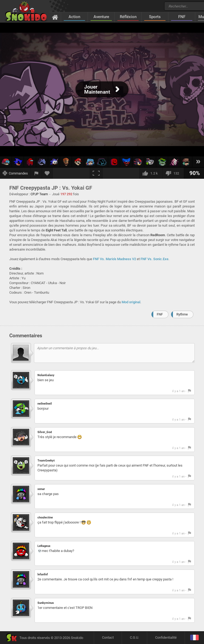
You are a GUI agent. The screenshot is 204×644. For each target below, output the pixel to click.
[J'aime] (151, 173)
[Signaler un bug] (36, 173)
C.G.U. (134, 637)
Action (74, 17)
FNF (182, 17)
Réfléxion (128, 17)
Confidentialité (166, 637)
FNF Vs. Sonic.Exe (154, 259)
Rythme (182, 314)
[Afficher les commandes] (15, 173)
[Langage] (194, 638)
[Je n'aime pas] (173, 173)
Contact (108, 637)
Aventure (101, 17)
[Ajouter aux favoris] (47, 173)
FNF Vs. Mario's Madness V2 (114, 259)
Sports (155, 17)
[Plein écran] (96, 173)
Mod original (131, 302)
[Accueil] (55, 17)
